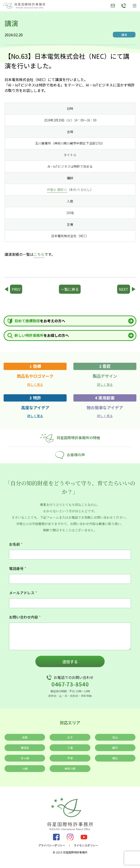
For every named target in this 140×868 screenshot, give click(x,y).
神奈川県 (70, 768)
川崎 (25, 768)
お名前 (16, 544)
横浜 (115, 758)
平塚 (70, 758)
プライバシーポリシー (52, 845)
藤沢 (115, 748)
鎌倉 (25, 737)
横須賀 (25, 748)
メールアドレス (23, 593)
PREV (16, 289)
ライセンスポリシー (86, 845)
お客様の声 (70, 455)
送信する (70, 662)
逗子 (70, 737)
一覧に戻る (70, 289)
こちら (39, 254)
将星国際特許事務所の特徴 (70, 438)
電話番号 (18, 568)
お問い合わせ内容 (25, 617)
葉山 (115, 737)
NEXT (124, 289)
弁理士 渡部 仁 (57, 190)
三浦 (70, 748)
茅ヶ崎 (25, 758)
